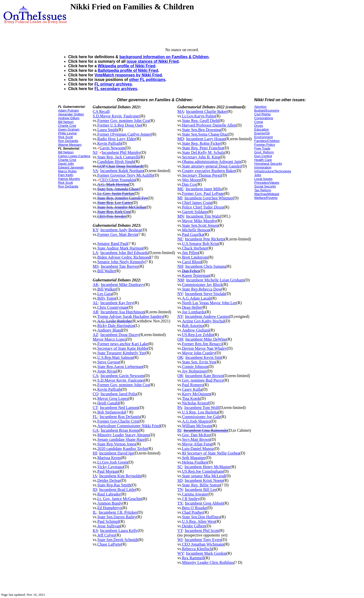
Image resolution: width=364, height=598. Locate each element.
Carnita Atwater (195, 494)
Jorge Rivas (107, 371)
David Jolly (66, 164)
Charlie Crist (67, 126)
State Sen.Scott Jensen (200, 225)
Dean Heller (192, 307)
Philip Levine (67, 133)
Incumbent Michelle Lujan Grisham (215, 280)
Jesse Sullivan (109, 526)
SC (180, 467)
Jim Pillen (190, 253)
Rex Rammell (193, 558)
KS (95, 531)
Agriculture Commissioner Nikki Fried (129, 426)
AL (95, 303)
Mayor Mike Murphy (199, 221)
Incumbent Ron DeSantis (120, 417)
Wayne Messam (70, 145)
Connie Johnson (195, 367)
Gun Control (263, 156)
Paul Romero (193, 385)
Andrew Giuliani (196, 330)
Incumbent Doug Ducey (120, 335)
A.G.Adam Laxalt (197, 298)
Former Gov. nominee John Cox (123, 121)
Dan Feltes (191, 271)
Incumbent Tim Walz (203, 216)
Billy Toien (106, 298)
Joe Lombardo (194, 312)
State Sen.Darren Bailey (117, 517)
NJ (95, 152)
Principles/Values (267, 183)
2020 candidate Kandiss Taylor (122, 449)
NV (180, 294)
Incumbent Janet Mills (204, 189)
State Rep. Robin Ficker (201, 143)
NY (180, 316)
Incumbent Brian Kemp (120, 430)
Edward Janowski (71, 167)
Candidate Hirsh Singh (116, 162)
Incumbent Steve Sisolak (205, 294)
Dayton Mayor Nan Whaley (204, 348)
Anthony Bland (110, 330)
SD (180, 480)
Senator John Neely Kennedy (121, 262)
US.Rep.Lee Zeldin (198, 335)
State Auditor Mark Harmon (120, 248)
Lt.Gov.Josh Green (112, 462)
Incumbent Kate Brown (204, 376)
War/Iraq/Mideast (267, 194)
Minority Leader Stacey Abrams (123, 435)
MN (181, 216)
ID (95, 490)
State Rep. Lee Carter (115, 203)
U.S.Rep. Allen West (199, 521)
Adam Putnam (69, 110)
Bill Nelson (66, 122)
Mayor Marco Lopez (109, 339)
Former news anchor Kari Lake (123, 344)
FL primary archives (113, 84)
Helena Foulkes (195, 462)
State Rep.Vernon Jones (117, 444)
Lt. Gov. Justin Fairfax (116, 193)
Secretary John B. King (201, 157)
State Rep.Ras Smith (114, 485)
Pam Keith (66, 175)
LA (95, 253)
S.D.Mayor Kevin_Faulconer (116, 116)
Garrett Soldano (195, 212)
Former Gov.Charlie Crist (118, 421)
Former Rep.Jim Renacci (202, 344)
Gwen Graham (69, 129)
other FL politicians (147, 80)
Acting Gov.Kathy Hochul (203, 321)
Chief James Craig (197, 203)
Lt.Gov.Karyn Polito (199, 116)
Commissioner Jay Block (202, 285)
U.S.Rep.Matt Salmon (115, 357)
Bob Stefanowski (111, 412)
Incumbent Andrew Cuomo (207, 316)
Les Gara (105, 294)
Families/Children (267, 141)
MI (180, 198)
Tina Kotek (191, 398)
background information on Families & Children (164, 57)
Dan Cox (189, 184)
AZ (95, 335)
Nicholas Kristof (195, 403)
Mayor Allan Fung (197, 444)
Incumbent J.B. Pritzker (118, 512)
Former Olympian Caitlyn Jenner (124, 134)
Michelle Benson (196, 230)
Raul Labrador (109, 494)
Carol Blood (192, 262)
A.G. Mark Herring (113, 184)
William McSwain (197, 426)
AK (96, 285)
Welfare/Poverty (266, 198)
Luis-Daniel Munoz (198, 449)
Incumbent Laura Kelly (119, 531)
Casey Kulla (192, 389)
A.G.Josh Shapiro (196, 421)
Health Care (263, 160)
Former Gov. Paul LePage (203, 193)
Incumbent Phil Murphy (121, 152)
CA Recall (101, 111)
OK (180, 357)
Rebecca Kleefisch (197, 549)
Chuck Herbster (195, 248)
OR (180, 376)
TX (180, 503)
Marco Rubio (67, 171)
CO (96, 394)
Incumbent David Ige (116, 453)
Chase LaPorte (109, 544)
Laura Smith (107, 130)
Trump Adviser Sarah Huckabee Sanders (130, 316)
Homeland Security (268, 164)
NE (180, 239)
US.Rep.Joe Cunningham (202, 471)
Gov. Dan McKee (196, 435)
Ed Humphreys (109, 508)
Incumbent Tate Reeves (120, 266)
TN (180, 490)
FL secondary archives (116, 89)
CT (95, 408)
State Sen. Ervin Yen (199, 362)
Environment (264, 137)
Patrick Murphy (69, 179)
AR (96, 312)
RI (179, 430)
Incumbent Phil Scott (202, 531)
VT (180, 531)
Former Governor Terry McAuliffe (125, 175)
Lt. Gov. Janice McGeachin (119, 499)
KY (96, 230)
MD (181, 139)
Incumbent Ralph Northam (122, 171)
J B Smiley (191, 499)
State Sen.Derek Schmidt (118, 540)
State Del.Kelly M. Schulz (203, 152)
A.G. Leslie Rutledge (115, 321)
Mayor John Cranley (199, 353)
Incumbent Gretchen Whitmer (209, 198)
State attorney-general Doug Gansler (212, 166)
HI (95, 453)
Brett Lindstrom (195, 257)
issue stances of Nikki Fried (153, 61)
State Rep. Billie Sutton (201, 485)
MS (96, 266)
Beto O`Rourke (194, 508)
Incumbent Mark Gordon (206, 553)
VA (95, 171)
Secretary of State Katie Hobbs (122, 348)
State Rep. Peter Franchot (203, 148)
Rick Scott (66, 137)
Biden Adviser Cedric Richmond (124, 257)
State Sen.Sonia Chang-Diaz (205, 134)
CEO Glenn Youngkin (117, 180)
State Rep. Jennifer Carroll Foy (123, 198)
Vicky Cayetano (110, 467)
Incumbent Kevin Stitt (203, 357)
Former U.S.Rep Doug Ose (119, 125)
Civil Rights (263, 114)
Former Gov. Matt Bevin (117, 234)
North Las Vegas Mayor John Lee (209, 303)
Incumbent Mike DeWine (206, 339)
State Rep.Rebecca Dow (202, 289)
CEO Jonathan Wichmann (203, 544)
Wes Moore (191, 180)
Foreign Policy (265, 145)
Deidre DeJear (109, 480)
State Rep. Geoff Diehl (200, 121)
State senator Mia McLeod (203, 476)
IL (95, 512)
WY (181, 553)
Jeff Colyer (106, 535)
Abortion (260, 107)
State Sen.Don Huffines (201, 517)
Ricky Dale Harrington (116, 326)
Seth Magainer (194, 458)
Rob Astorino (193, 326)
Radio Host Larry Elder (116, 139)
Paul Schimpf (108, 521)
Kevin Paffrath (109, 143)
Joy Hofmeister (194, 371)
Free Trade (262, 148)
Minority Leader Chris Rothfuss (208, 562)
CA (96, 376)
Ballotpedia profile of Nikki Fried (128, 70)
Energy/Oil (262, 133)
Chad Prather (193, 512)
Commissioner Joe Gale (201, 417)
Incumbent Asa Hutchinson (123, 312)
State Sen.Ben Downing (201, 130)
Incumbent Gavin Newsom (122, 376)
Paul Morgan (108, 471)
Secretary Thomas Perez (202, 175)
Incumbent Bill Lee (200, 490)
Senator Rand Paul (112, 244)
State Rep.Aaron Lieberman (120, 367)
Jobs (258, 175)
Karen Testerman (196, 275)
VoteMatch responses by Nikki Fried (128, 75)
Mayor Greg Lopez (113, 398)
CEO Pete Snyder (112, 216)
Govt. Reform (264, 152)
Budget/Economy (267, 110)
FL (95, 417)
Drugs (259, 126)
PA (180, 408)
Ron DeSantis (68, 141)
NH (180, 266)
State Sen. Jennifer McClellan (121, 207)
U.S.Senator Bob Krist (200, 244)
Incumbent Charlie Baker (207, 111)
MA (181, 111)
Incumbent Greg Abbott (204, 503)
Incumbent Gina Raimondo (206, 430)
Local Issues (263, 179)
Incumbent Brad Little (117, 490)
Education (262, 129)
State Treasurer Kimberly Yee (121, 353)
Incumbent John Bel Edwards (124, 253)
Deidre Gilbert (194, 526)
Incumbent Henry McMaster (208, 467)
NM (181, 280)
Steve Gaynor (108, 362)
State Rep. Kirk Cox (114, 212)
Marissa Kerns (109, 458)
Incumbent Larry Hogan (206, 139)
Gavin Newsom (112, 148)
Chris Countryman (112, 307)
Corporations (264, 118)
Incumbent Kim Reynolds (120, 476)
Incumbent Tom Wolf (202, 408)
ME (180, 189)
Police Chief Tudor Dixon (203, 207)
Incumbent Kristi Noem (204, 480)
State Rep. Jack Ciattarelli (118, 157)
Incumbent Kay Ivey (117, 303)
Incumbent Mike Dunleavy (122, 285)
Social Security (265, 186)
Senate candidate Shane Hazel (122, 439)
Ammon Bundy (110, 503)
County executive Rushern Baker (209, 171)
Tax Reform (263, 190)
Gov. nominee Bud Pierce (203, 380)
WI (180, 540)
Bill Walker (107, 289)
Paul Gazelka (193, 234)
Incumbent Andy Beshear (121, 230)
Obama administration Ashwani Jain (211, 162)
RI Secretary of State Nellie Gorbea (211, 453)
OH (180, 339)
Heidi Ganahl (108, 403)
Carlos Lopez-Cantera (74, 156)
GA (96, 430)
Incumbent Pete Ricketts (204, 239)
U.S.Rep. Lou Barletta (200, 412)
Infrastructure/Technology (273, 171)
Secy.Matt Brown (196, 439)
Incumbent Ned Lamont (119, 408)
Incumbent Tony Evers (203, 540)
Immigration (263, 167)
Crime (259, 122)
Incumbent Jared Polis (119, 394)
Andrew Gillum (69, 118)
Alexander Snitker (71, 114)
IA (95, 476)
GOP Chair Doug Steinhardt (120, 166)
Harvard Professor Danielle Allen (209, 125)
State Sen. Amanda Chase (118, 189)
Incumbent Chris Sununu (206, 266)
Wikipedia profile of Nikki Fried (127, 66)
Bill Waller (106, 271)
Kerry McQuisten (196, 394)
